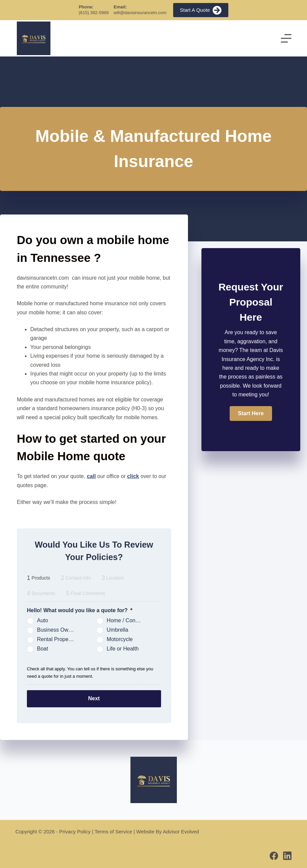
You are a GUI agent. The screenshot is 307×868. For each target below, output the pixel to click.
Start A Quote (201, 10)
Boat (43, 649)
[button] (251, 413)
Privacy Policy (75, 831)
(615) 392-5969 (94, 13)
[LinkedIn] (287, 855)
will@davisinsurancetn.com (140, 13)
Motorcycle (120, 639)
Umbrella (117, 630)
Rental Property (56, 639)
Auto (43, 620)
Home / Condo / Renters (128, 620)
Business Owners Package (58, 630)
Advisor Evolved (181, 831)
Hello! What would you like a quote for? (80, 610)
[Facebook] (274, 855)
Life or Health (123, 649)
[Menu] (286, 38)
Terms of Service (113, 831)
